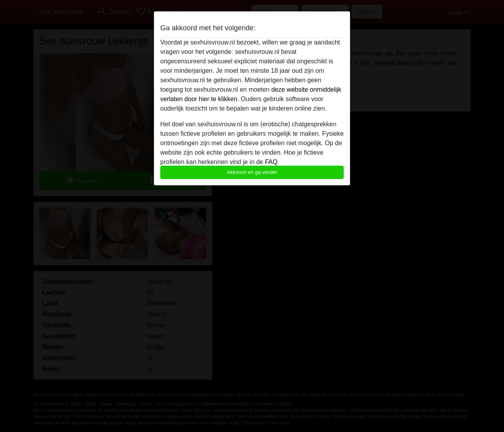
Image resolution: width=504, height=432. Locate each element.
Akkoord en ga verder (252, 172)
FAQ (271, 162)
